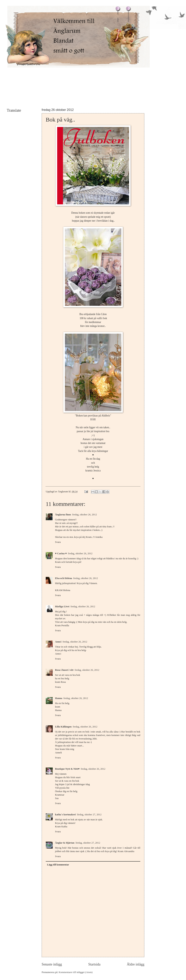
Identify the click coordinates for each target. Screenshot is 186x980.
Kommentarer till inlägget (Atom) (76, 972)
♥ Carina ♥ (61, 553)
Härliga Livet (62, 607)
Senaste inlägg (52, 964)
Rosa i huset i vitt (64, 670)
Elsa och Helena (64, 578)
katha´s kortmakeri (65, 815)
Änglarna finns (63, 515)
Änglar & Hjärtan (65, 843)
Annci (58, 642)
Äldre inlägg (136, 964)
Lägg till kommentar (58, 865)
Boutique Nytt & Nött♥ (67, 769)
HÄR (93, 419)
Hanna (59, 698)
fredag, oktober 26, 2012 (85, 515)
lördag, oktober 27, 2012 (89, 815)
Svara (58, 542)
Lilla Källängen (63, 727)
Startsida (94, 964)
